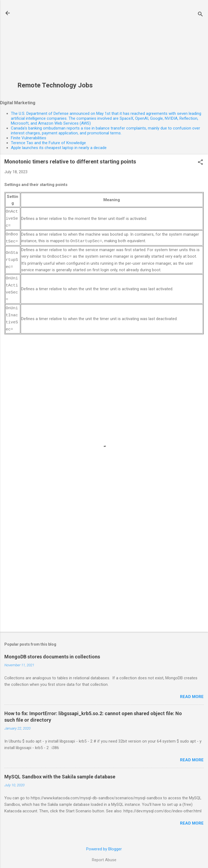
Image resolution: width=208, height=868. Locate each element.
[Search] (200, 15)
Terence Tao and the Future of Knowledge (48, 143)
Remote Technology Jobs (55, 85)
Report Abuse (104, 856)
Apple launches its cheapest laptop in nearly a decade (59, 148)
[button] (200, 163)
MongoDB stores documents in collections (52, 653)
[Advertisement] (55, 44)
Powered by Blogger (104, 845)
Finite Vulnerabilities (29, 138)
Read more (192, 693)
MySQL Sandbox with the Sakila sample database (60, 773)
